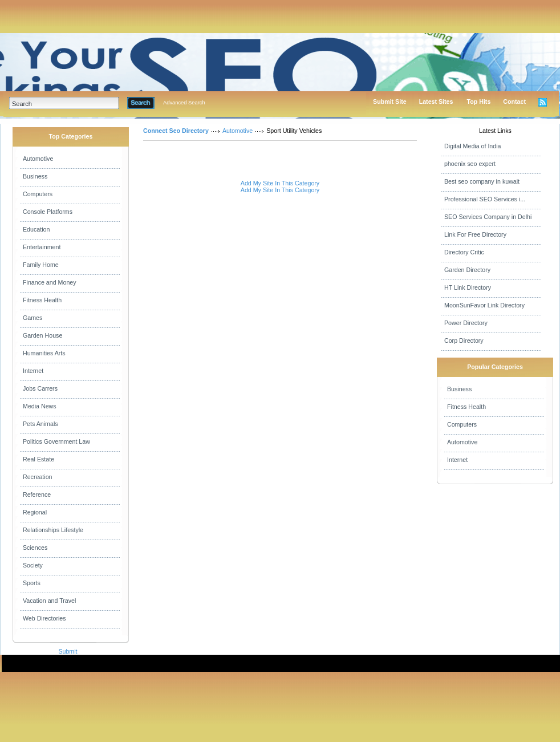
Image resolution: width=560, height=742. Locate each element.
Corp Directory (464, 340)
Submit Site (390, 102)
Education (36, 229)
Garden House (42, 335)
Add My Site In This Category (280, 183)
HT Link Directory (468, 287)
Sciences (35, 548)
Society (33, 565)
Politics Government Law (56, 441)
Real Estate (38, 459)
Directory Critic (464, 252)
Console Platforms (48, 212)
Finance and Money (50, 282)
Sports (32, 583)
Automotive (38, 159)
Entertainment (42, 247)
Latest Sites (436, 102)
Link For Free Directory (475, 234)
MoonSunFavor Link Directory (484, 305)
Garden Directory (467, 270)
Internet (33, 371)
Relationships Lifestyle (53, 530)
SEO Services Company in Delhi (488, 217)
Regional (35, 512)
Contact (514, 102)
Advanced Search (184, 103)
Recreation (38, 477)
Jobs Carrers (40, 388)
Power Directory (466, 323)
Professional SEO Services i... (485, 199)
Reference (37, 494)
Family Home (41, 265)
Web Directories (44, 618)
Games (33, 318)
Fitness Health (42, 300)
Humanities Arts (44, 353)
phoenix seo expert (470, 164)
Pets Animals (40, 424)
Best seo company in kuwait (482, 181)
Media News (40, 406)
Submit (68, 651)
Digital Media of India (473, 146)
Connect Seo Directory (176, 131)
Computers (38, 194)
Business (35, 176)
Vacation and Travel (49, 601)
